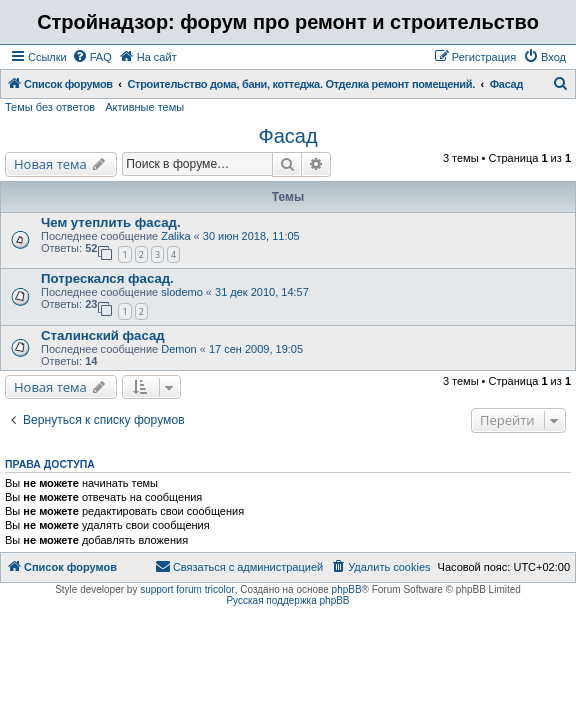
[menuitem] (92, 57)
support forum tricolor (187, 589)
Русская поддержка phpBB (287, 600)
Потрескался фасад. (107, 278)
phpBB (347, 589)
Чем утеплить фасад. (111, 222)
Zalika (175, 236)
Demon (178, 349)
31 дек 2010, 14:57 (262, 292)
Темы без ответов (50, 107)
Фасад (287, 136)
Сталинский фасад (103, 335)
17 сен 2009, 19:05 (256, 349)
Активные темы (144, 107)
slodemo (182, 292)
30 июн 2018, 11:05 (251, 236)
